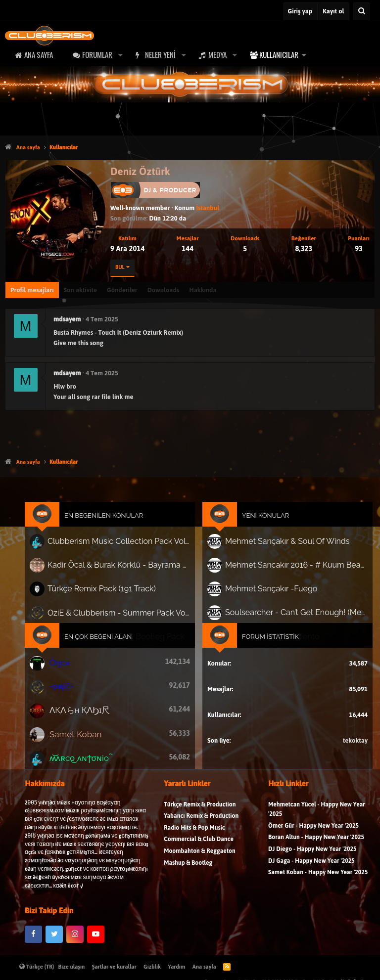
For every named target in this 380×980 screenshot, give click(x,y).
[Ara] (361, 11)
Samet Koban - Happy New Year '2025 (318, 877)
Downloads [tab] (164, 290)
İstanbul (207, 208)
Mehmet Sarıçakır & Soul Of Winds (284, 545)
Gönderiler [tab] (122, 290)
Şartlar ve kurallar (114, 967)
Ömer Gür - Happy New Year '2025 (313, 831)
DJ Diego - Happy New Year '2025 (312, 854)
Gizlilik (152, 967)
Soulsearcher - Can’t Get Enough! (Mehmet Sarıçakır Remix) (293, 614)
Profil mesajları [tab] (32, 290)
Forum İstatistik (268, 637)
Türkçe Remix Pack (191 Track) (105, 591)
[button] (120, 55)
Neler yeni (160, 54)
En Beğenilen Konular (108, 521)
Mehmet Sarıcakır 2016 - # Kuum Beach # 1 (293, 568)
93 (359, 248)
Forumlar (97, 54)
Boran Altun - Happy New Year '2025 (316, 842)
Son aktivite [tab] (80, 290)
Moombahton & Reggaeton (200, 856)
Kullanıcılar (279, 54)
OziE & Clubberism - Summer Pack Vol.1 (121, 614)
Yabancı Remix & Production (201, 821)
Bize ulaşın (72, 967)
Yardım (176, 967)
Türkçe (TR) (37, 967)
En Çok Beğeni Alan (102, 637)
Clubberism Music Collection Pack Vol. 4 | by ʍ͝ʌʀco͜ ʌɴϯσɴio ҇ (121, 546)
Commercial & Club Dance (199, 844)
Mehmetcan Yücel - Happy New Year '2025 (317, 814)
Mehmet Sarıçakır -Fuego (268, 591)
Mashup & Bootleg (188, 868)
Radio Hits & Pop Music (194, 833)
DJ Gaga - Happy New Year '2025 (311, 866)
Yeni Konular (263, 521)
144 (188, 248)
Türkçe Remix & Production (200, 809)
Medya (217, 54)
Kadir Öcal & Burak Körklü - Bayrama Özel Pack (121, 568)
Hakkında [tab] (203, 290)
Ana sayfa (39, 54)
